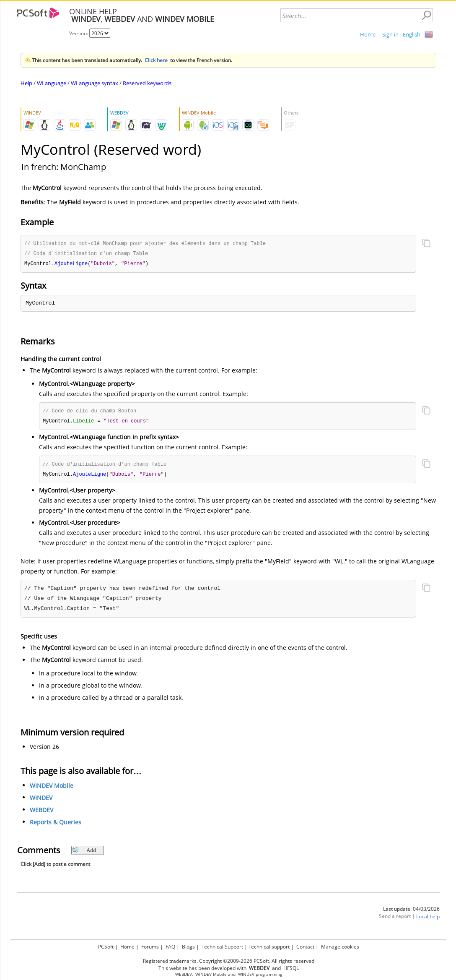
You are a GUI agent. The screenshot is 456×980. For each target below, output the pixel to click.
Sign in (390, 34)
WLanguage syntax (95, 83)
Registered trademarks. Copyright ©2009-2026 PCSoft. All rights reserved (229, 961)
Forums (150, 947)
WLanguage (52, 83)
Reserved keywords (147, 83)
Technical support (269, 947)
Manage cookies (340, 947)
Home (368, 34)
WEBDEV (41, 813)
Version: (79, 33)
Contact (305, 947)
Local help (428, 919)
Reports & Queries (56, 825)
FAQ (170, 947)
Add (84, 853)
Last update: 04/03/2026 (411, 912)
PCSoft (106, 947)
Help (26, 83)
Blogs (188, 947)
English (412, 34)
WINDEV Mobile (52, 788)
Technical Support (222, 947)
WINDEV (41, 801)
